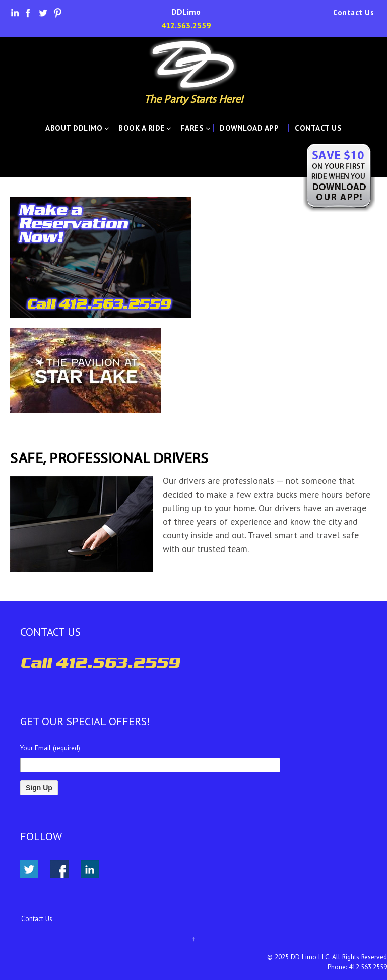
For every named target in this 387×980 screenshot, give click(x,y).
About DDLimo (74, 128)
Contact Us (353, 13)
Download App (249, 128)
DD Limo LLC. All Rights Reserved (339, 957)
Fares (192, 128)
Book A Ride (142, 128)
